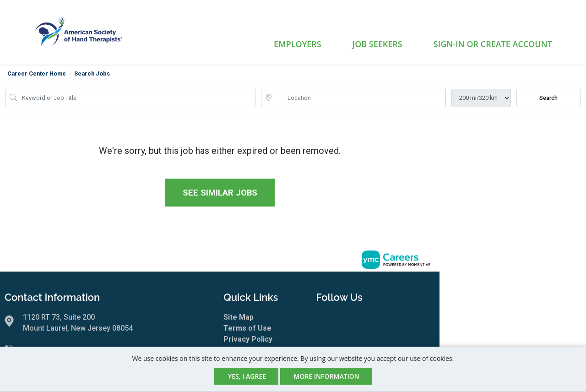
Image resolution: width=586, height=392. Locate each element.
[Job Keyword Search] (137, 98)
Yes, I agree (247, 376)
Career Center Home (37, 73)
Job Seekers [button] (377, 44)
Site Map (239, 317)
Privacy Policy (248, 339)
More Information (327, 376)
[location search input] (360, 98)
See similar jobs (220, 193)
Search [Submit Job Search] (548, 98)
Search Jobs (92, 73)
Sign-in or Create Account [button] (493, 44)
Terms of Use (247, 328)
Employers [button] (298, 44)
